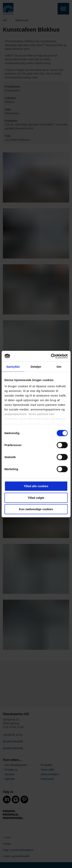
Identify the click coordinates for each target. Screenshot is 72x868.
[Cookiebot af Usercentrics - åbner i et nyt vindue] (51, 356)
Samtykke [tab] (13, 367)
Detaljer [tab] (36, 367)
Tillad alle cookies (36, 486)
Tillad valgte (36, 498)
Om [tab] (59, 367)
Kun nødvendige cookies (36, 509)
